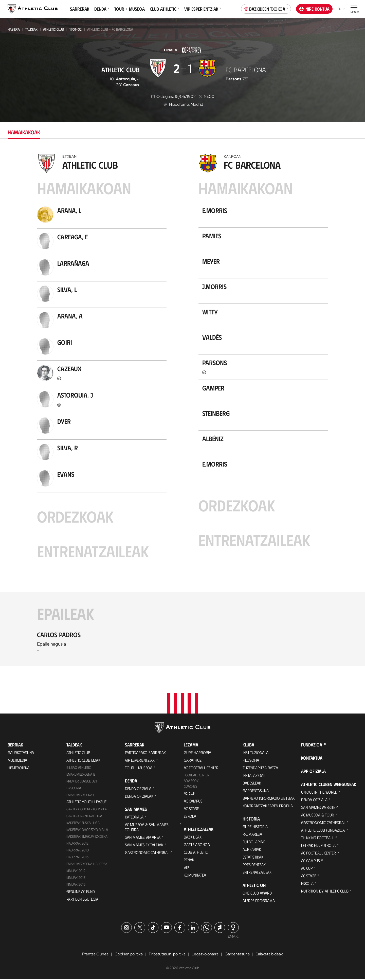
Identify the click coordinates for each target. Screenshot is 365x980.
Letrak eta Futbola (318, 846)
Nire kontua (314, 9)
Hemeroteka (19, 768)
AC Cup (189, 794)
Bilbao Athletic (79, 768)
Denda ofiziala (138, 789)
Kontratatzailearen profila (268, 806)
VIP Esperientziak (203, 9)
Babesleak (252, 784)
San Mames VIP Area (143, 838)
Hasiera (14, 29)
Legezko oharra (205, 955)
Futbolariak (254, 842)
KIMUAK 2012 (76, 872)
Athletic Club (53, 29)
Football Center (197, 776)
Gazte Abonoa (197, 845)
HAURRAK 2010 (78, 851)
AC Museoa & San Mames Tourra (147, 828)
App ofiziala (313, 772)
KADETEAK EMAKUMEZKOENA (87, 837)
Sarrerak (80, 9)
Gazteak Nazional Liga (84, 817)
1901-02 (76, 29)
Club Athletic (165, 9)
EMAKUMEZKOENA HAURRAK (87, 865)
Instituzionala (255, 753)
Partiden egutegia (82, 900)
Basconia (74, 789)
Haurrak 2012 (77, 844)
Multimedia (17, 761)
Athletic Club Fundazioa (323, 831)
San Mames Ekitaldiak (144, 845)
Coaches (190, 787)
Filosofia (251, 761)
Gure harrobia (197, 753)
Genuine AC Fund (81, 892)
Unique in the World (319, 793)
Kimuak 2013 (76, 878)
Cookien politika (129, 955)
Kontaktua (312, 759)
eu (342, 9)
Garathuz (193, 761)
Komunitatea (195, 876)
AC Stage (191, 809)
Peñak (189, 860)
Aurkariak (252, 850)
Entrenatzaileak (257, 873)
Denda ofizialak (139, 797)
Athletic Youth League (86, 803)
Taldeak (31, 29)
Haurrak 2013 (77, 858)
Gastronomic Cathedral (147, 853)
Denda (102, 9)
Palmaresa (252, 835)
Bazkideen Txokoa (266, 8)
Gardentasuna (256, 791)
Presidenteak (254, 865)
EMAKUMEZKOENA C (81, 796)
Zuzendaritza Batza (260, 768)
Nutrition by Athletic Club (325, 892)
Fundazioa (312, 745)
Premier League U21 (82, 782)
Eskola (190, 817)
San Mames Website (318, 808)
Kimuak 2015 (76, 885)
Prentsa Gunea (95, 955)
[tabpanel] (182, 409)
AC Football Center (201, 768)
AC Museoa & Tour (318, 816)
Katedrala (134, 818)
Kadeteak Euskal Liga (83, 824)
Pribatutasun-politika (167, 955)
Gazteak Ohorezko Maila (87, 810)
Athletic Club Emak (83, 761)
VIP (186, 868)
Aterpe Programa (259, 901)
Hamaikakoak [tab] (24, 132)
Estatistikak (253, 858)
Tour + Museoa (130, 9)
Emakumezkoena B (81, 775)
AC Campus (193, 802)
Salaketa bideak (269, 955)
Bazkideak (193, 838)
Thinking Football (318, 838)
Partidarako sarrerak (145, 753)
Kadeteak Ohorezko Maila (87, 831)
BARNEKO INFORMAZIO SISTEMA (269, 799)
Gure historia (255, 827)
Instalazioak (254, 776)
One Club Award (257, 894)
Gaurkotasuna (21, 753)
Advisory (191, 781)
